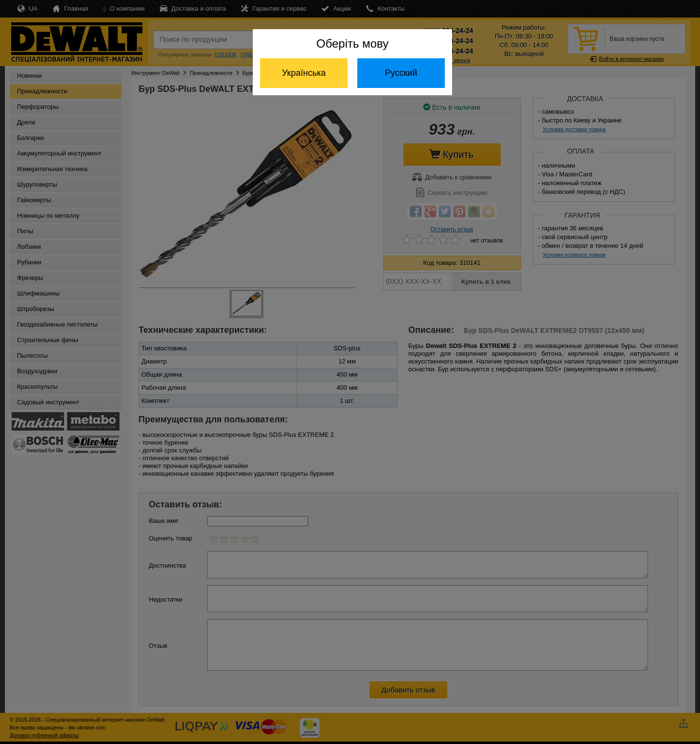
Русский (401, 73)
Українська (304, 73)
